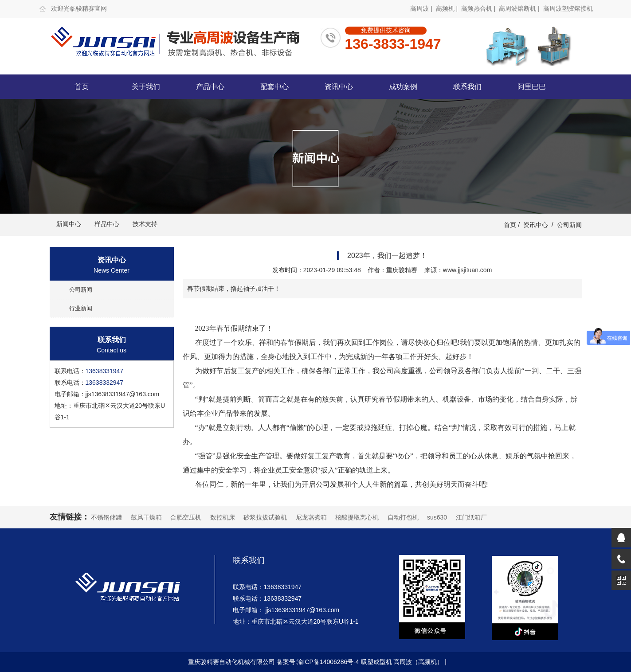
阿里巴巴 (532, 87)
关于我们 (146, 87)
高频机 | (448, 8)
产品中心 (210, 87)
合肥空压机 (186, 517)
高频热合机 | (479, 8)
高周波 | (422, 8)
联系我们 (467, 87)
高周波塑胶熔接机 (568, 8)
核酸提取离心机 (357, 517)
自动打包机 (403, 517)
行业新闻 (81, 308)
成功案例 (403, 87)
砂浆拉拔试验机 (265, 517)
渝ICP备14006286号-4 (328, 662)
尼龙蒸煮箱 (311, 517)
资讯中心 (339, 87)
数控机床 (223, 517)
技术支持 (145, 224)
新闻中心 (69, 224)
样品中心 (107, 224)
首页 (82, 87)
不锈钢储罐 (106, 517)
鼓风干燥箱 (146, 517)
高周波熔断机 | (520, 8)
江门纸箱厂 (471, 517)
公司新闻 (569, 225)
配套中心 (274, 87)
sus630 (437, 517)
